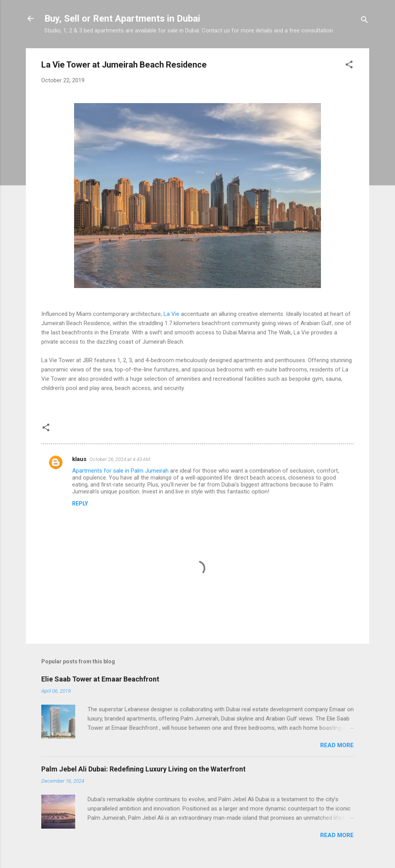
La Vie (171, 314)
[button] (349, 66)
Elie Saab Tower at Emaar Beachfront (100, 679)
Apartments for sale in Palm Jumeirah (120, 471)
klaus (79, 459)
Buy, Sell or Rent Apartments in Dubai (122, 19)
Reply (80, 504)
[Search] (365, 21)
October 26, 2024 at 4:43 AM (120, 459)
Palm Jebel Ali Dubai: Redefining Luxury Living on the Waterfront (143, 769)
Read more (337, 745)
